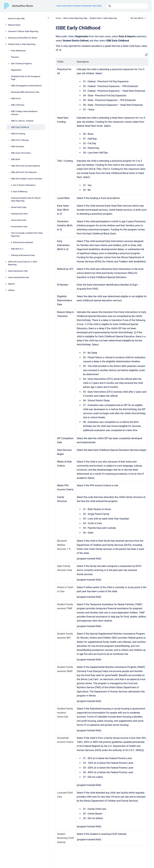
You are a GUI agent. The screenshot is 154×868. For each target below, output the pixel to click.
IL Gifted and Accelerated (22, 242)
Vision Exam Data (19, 220)
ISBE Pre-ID (16, 98)
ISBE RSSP (16, 159)
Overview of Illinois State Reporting (23, 31)
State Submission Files (18, 271)
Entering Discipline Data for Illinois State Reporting (26, 199)
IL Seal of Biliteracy (19, 192)
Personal (15, 57)
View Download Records (19, 277)
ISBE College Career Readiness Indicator (24, 113)
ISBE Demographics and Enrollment (26, 86)
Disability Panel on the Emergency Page (26, 78)
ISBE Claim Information (21, 153)
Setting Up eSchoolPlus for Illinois (23, 38)
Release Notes (14, 25)
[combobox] (127, 6)
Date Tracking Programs (21, 63)
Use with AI (138, 18)
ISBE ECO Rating (18, 134)
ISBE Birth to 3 (17, 249)
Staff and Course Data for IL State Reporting (23, 263)
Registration (16, 70)
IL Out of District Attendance (23, 185)
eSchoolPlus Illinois (22, 6)
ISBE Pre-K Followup (20, 140)
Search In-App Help (16, 18)
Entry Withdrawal (18, 51)
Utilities (11, 290)
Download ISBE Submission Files (25, 92)
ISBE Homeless (18, 147)
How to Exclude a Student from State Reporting (27, 234)
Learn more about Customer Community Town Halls (79, 6)
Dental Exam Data (19, 207)
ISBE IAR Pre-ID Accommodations (25, 166)
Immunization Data (19, 227)
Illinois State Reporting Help (75, 18)
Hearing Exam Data (19, 214)
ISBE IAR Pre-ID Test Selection (24, 172)
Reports (11, 284)
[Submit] (110, 6)
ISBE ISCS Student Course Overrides (27, 179)
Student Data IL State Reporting (22, 44)
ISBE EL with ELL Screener (22, 121)
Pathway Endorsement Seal (23, 255)
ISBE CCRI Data (18, 105)
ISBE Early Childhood (20, 127)
